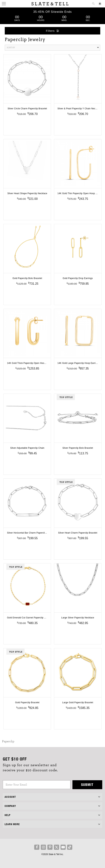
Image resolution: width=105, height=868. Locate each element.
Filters (52, 31)
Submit (87, 785)
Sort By (53, 48)
